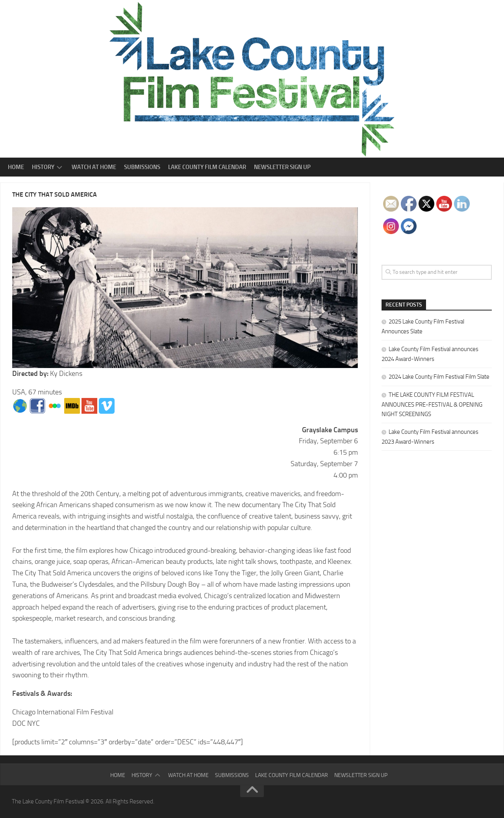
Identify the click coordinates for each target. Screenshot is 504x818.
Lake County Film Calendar (207, 167)
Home (16, 167)
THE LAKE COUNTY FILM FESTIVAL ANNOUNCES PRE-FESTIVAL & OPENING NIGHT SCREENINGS (432, 404)
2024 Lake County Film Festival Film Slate (439, 377)
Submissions (142, 167)
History (43, 167)
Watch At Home (94, 167)
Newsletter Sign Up (282, 167)
